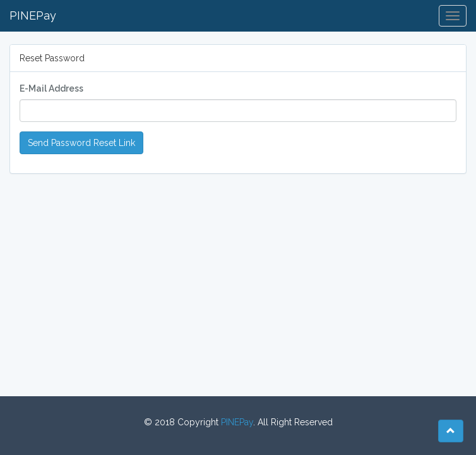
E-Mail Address (51, 88)
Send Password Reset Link (81, 143)
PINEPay (33, 15)
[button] (451, 431)
